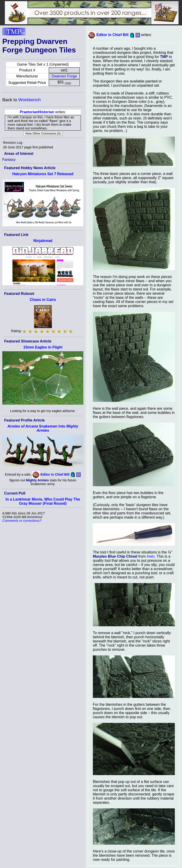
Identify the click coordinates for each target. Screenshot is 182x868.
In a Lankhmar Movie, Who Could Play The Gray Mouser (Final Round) (43, 501)
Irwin (151, 556)
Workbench (30, 100)
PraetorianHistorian (37, 112)
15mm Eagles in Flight (43, 347)
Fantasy (9, 160)
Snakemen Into (43, 428)
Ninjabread (43, 241)
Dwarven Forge (64, 76)
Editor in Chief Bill (55, 474)
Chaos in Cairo (43, 300)
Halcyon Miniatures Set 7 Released (43, 174)
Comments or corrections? (22, 521)
